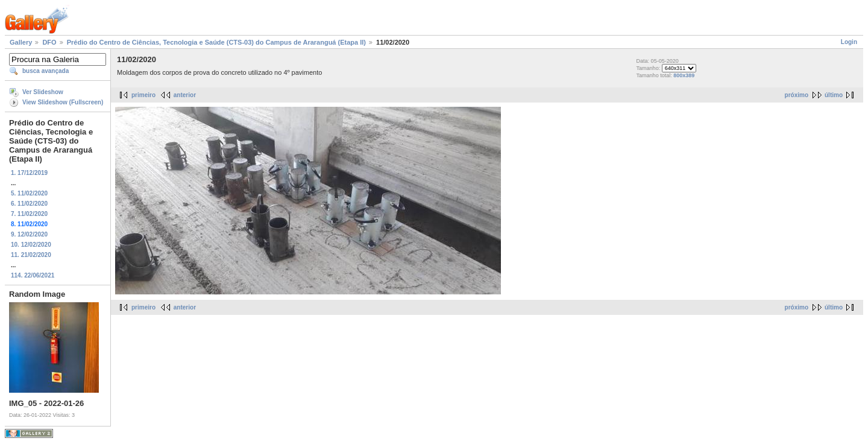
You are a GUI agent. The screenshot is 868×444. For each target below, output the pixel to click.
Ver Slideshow (43, 92)
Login (849, 42)
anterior (185, 95)
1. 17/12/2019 (29, 173)
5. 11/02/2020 (29, 193)
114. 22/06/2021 (33, 275)
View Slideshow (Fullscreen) (63, 102)
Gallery (21, 42)
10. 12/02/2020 (31, 245)
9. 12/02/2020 (29, 234)
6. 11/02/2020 (29, 204)
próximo (797, 95)
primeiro (143, 95)
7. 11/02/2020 (29, 214)
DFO (49, 42)
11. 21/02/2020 (31, 255)
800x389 (684, 75)
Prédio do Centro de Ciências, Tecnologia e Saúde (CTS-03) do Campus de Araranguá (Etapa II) (216, 42)
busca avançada (46, 71)
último (834, 95)
